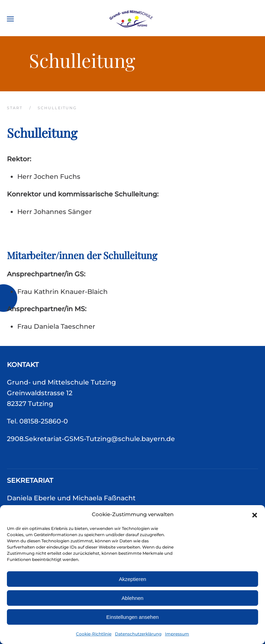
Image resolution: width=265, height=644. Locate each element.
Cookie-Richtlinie (94, 634)
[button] (255, 514)
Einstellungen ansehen (132, 617)
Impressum (177, 634)
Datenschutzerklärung (138, 634)
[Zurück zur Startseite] (133, 19)
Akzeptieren (132, 579)
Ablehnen (132, 598)
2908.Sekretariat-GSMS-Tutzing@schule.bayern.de (91, 439)
